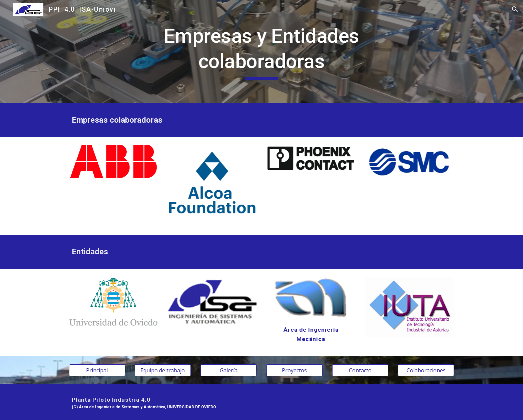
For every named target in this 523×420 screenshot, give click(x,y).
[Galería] (228, 370)
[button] (515, 9)
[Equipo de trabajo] (163, 370)
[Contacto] (360, 370)
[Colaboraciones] (426, 370)
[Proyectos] (295, 370)
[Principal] (97, 370)
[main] (261, 51)
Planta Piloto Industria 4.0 (111, 400)
